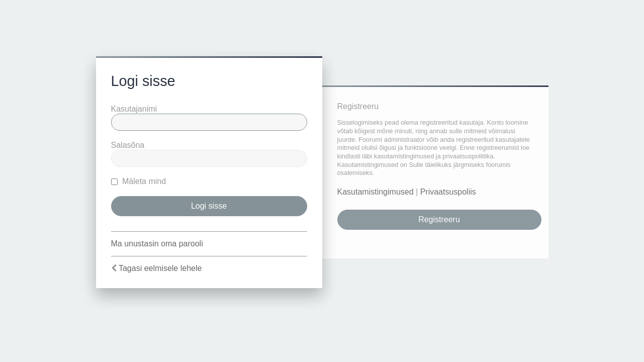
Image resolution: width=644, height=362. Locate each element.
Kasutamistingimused (376, 192)
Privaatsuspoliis (448, 192)
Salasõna (128, 145)
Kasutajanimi (134, 109)
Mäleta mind (139, 181)
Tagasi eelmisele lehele (160, 268)
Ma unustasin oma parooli (157, 244)
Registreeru (439, 219)
